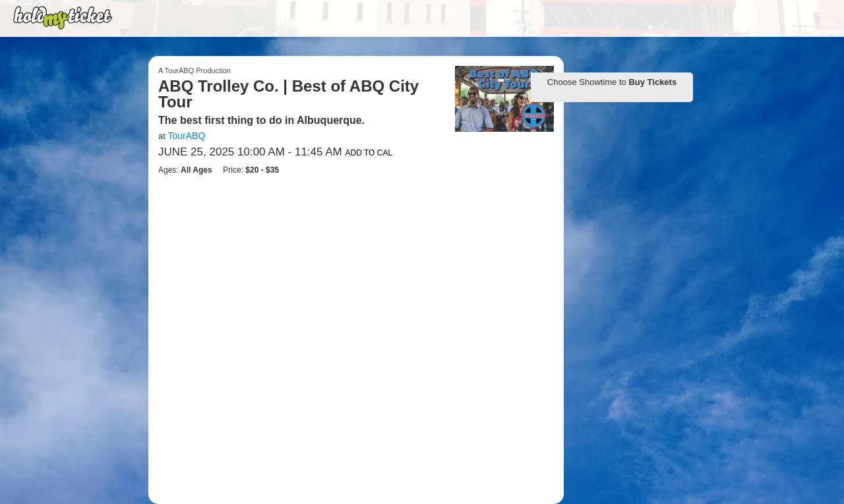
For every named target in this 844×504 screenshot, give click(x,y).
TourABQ (186, 136)
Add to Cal (369, 153)
